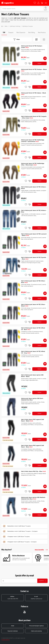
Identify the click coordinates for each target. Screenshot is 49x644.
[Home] (2, 26)
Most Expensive (21, 33)
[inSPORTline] (8, 3)
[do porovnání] (30, 63)
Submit (42, 581)
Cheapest (11, 33)
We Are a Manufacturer (19, 556)
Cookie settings (5, 640)
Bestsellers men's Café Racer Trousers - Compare (20, 531)
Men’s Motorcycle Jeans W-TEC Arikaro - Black (34, 188)
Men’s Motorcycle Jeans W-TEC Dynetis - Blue (34, 258)
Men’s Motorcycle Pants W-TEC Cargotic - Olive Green (34, 117)
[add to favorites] (26, 63)
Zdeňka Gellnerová (36, 598)
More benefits (41, 550)
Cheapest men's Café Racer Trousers (16, 537)
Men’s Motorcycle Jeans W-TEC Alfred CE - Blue (33, 329)
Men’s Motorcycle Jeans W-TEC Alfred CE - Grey (33, 352)
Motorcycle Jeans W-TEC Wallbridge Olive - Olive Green (33, 164)
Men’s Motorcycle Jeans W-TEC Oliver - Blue (33, 282)
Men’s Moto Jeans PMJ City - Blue (34, 471)
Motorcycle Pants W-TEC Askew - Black (34, 94)
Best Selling (32, 33)
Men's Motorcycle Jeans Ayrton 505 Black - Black (32, 376)
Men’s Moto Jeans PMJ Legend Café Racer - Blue (33, 446)
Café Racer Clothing (15, 26)
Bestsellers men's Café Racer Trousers (17, 526)
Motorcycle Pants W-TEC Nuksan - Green (32, 47)
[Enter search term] (22, 9)
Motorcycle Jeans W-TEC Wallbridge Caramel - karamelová (33, 141)
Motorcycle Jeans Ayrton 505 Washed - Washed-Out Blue (33, 498)
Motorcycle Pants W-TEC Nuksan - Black (34, 70)
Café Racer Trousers (27, 26)
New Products (42, 33)
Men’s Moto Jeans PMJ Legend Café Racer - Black (33, 420)
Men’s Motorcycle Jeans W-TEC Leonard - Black (34, 235)
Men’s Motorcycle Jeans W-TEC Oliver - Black (33, 305)
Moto (6, 26)
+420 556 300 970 (13, 598)
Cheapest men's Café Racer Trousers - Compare (20, 542)
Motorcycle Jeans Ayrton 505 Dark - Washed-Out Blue (32, 399)
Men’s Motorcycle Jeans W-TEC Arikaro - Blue (34, 211)
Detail (39, 63)
